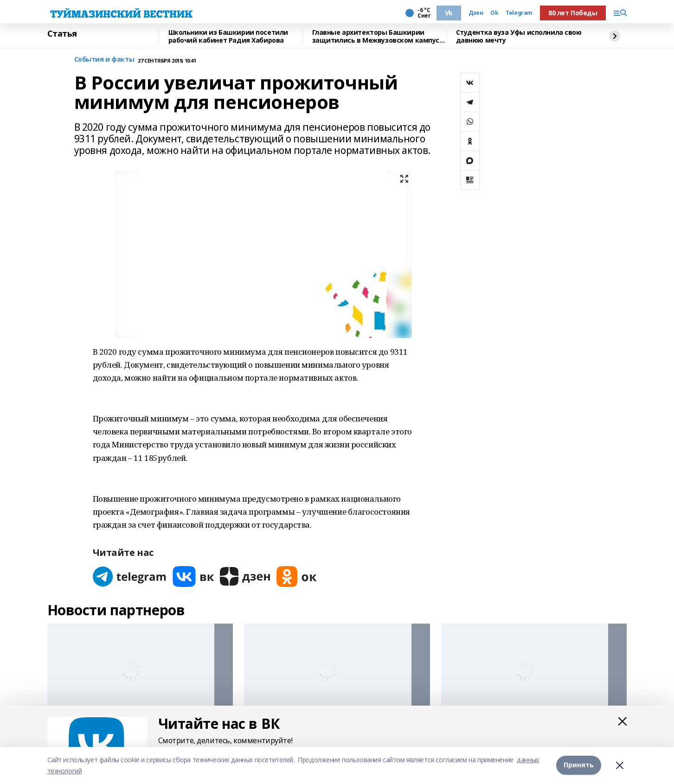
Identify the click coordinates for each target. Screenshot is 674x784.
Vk (449, 13)
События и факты (104, 60)
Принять (579, 765)
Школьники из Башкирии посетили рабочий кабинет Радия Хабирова (228, 36)
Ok (494, 13)
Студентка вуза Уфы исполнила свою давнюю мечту (519, 36)
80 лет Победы (573, 13)
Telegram (519, 13)
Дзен (476, 13)
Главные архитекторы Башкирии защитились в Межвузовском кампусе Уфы (378, 36)
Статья (62, 34)
